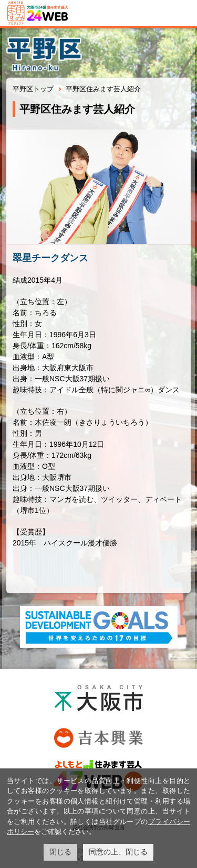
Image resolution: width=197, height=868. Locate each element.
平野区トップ (33, 89)
